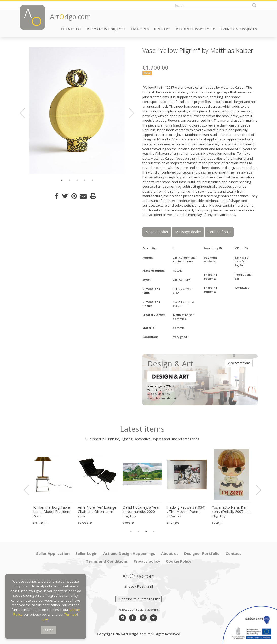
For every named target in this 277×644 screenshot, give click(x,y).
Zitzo (37, 516)
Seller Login (86, 553)
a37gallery (129, 516)
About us (170, 553)
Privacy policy (147, 561)
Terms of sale (219, 232)
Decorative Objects (106, 29)
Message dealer (188, 232)
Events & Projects (239, 29)
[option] (77, 111)
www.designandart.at (162, 398)
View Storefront (239, 363)
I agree (48, 630)
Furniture (71, 29)
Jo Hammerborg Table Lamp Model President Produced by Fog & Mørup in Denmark (52, 510)
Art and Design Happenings (129, 553)
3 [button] (77, 180)
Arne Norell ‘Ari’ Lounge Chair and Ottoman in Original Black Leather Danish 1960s (97, 510)
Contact (233, 553)
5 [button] (92, 180)
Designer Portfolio (196, 29)
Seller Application (53, 553)
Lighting (140, 29)
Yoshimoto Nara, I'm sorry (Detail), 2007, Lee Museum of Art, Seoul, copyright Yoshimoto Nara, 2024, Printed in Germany (232, 510)
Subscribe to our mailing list (138, 599)
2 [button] (70, 180)
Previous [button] (25, 113)
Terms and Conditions (107, 561)
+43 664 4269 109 (159, 394)
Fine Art (162, 29)
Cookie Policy (179, 561)
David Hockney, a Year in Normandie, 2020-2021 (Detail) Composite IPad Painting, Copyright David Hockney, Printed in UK (142, 510)
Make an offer (157, 232)
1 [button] (62, 180)
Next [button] (129, 113)
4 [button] (85, 180)
